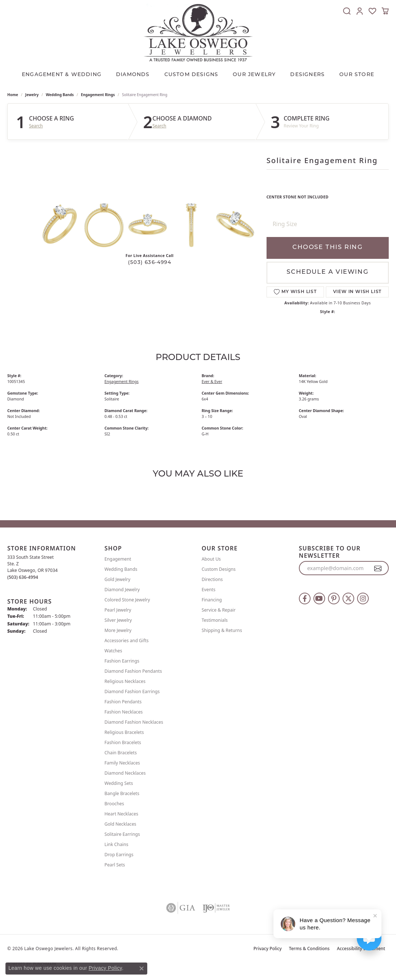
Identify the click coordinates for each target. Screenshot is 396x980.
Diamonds (133, 75)
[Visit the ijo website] (216, 908)
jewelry (32, 95)
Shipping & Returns (222, 630)
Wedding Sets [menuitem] (119, 783)
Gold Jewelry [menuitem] (117, 579)
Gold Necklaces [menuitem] (120, 824)
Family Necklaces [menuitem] (122, 763)
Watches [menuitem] (113, 651)
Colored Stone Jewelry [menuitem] (127, 600)
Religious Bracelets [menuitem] (124, 732)
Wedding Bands (60, 95)
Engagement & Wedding (62, 75)
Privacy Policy (268, 949)
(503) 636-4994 (150, 263)
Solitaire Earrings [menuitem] (122, 834)
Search (36, 126)
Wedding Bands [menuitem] (121, 569)
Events (209, 590)
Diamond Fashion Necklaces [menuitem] (134, 722)
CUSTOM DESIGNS (191, 75)
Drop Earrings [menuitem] (119, 855)
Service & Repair (219, 610)
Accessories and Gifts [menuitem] (126, 641)
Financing (212, 600)
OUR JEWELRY (254, 75)
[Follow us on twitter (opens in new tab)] (348, 598)
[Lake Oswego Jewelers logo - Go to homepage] (198, 33)
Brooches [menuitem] (114, 804)
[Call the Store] (23, 577)
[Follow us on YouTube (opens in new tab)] (319, 598)
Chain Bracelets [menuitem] (121, 753)
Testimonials (215, 620)
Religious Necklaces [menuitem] (125, 681)
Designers (307, 75)
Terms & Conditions (309, 949)
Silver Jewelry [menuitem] (118, 620)
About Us (211, 559)
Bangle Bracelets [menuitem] (122, 793)
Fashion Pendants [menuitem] (123, 702)
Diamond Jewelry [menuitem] (122, 590)
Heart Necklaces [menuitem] (121, 814)
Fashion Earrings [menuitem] (122, 661)
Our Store (357, 75)
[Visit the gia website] (181, 908)
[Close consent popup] (141, 968)
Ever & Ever (212, 382)
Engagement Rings (98, 95)
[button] (347, 11)
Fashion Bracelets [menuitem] (123, 742)
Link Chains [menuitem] (116, 844)
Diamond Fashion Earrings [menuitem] (132, 691)
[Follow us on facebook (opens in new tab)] (305, 598)
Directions (212, 579)
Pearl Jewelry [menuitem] (118, 610)
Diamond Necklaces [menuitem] (125, 773)
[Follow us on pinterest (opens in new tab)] (334, 598)
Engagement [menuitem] (118, 559)
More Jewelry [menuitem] (118, 630)
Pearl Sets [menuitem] (115, 865)
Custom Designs (219, 569)
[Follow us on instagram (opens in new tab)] (363, 598)
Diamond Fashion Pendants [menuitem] (133, 671)
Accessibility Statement (361, 949)
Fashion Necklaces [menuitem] (123, 712)
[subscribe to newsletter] (378, 568)
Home (13, 95)
